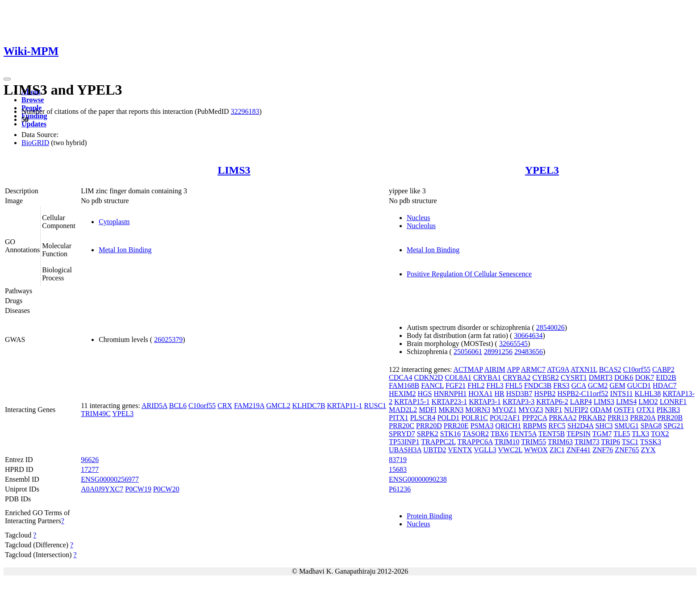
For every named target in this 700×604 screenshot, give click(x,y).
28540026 (550, 327)
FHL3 (495, 385)
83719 (398, 460)
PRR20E (456, 426)
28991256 (498, 352)
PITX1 (399, 418)
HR (500, 394)
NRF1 (553, 410)
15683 (398, 469)
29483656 (529, 352)
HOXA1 (480, 394)
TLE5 (622, 434)
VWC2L (510, 450)
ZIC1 (557, 450)
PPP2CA (534, 418)
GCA (579, 385)
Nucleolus (421, 226)
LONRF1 (673, 402)
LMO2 (648, 402)
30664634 (528, 335)
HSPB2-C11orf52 (583, 394)
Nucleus (418, 218)
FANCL (432, 385)
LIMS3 (234, 170)
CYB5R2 (546, 377)
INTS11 (622, 394)
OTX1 (646, 410)
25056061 (468, 352)
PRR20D (429, 426)
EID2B (666, 377)
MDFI (428, 410)
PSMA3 (482, 426)
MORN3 (478, 410)
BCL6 (178, 406)
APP (513, 369)
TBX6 (500, 434)
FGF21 (456, 385)
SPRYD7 (402, 434)
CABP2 (663, 369)
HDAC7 (665, 385)
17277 (90, 469)
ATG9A (558, 369)
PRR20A (643, 418)
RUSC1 (375, 406)
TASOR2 (476, 434)
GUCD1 (639, 385)
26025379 (168, 339)
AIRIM (495, 369)
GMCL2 (278, 406)
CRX (225, 406)
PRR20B (670, 418)
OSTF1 (624, 410)
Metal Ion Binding (125, 250)
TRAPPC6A (475, 442)
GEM (617, 385)
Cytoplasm (114, 222)
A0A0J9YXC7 (102, 489)
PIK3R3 (668, 410)
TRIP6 (610, 442)
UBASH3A (405, 450)
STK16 (450, 434)
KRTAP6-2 (552, 402)
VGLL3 (485, 450)
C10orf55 (202, 406)
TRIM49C (96, 414)
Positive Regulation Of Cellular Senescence (469, 274)
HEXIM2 (402, 394)
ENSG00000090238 (418, 479)
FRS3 (561, 385)
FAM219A (249, 406)
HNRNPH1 (450, 394)
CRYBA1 (487, 377)
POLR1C (475, 418)
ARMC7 (533, 369)
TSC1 (630, 442)
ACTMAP (468, 369)
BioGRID (35, 143)
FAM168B (404, 385)
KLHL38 (648, 394)
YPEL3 (542, 170)
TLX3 (640, 434)
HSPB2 (545, 394)
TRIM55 (533, 442)
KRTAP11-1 (344, 406)
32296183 (245, 111)
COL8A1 (458, 377)
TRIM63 (560, 442)
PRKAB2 (592, 418)
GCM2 (598, 385)
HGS (425, 394)
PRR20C (402, 426)
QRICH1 (508, 426)
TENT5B (552, 434)
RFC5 (557, 426)
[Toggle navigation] (7, 79)
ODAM (601, 410)
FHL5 (514, 385)
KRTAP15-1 (412, 402)
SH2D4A (581, 426)
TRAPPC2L (438, 442)
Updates (34, 124)
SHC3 (604, 426)
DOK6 (624, 377)
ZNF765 (627, 450)
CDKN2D (429, 377)
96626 (90, 460)
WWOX (536, 450)
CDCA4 (400, 377)
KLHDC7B (309, 406)
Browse (33, 100)
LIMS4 (626, 402)
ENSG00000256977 (110, 479)
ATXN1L (584, 369)
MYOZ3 (531, 410)
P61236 (400, 489)
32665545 (513, 344)
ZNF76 (603, 450)
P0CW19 (138, 489)
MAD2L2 (403, 410)
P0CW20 (166, 489)
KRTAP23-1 (450, 402)
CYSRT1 (574, 377)
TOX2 (660, 434)
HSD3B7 (519, 394)
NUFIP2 (576, 410)
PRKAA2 (562, 418)
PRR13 (618, 418)
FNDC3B (538, 385)
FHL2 (476, 385)
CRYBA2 (517, 377)
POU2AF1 (505, 418)
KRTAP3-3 (519, 402)
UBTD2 (435, 450)
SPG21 (673, 426)
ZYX (648, 450)
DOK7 (645, 377)
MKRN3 (451, 410)
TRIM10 (507, 442)
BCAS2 (610, 369)
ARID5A (154, 406)
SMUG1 (627, 426)
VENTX (460, 450)
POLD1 (449, 418)
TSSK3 (651, 442)
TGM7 (602, 434)
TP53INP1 (404, 442)
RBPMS (535, 426)
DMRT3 (601, 377)
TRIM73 (587, 442)
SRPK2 (428, 434)
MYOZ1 (504, 410)
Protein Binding (429, 516)
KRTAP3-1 (485, 402)
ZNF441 (579, 450)
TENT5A (523, 434)
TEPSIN (579, 434)
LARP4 (581, 402)
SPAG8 (651, 426)
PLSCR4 (423, 418)
